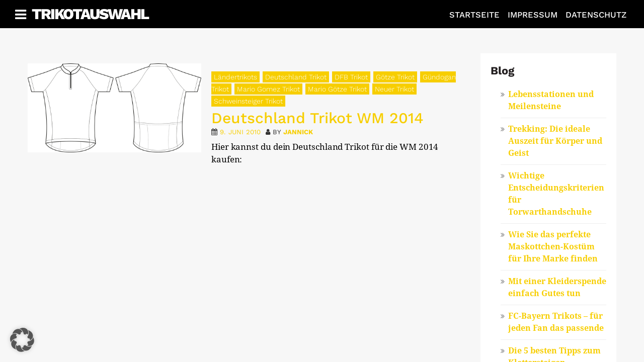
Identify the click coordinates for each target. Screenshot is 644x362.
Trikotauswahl (90, 14)
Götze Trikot (395, 77)
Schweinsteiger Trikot (248, 101)
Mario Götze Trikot (337, 89)
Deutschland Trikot (296, 77)
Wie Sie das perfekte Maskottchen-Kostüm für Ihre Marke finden (553, 247)
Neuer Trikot (394, 89)
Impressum (533, 15)
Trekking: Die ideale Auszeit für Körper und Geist (555, 141)
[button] (22, 340)
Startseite (474, 15)
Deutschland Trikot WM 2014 (317, 118)
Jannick (298, 132)
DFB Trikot (351, 77)
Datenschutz (596, 15)
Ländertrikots (235, 77)
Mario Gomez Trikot (268, 89)
